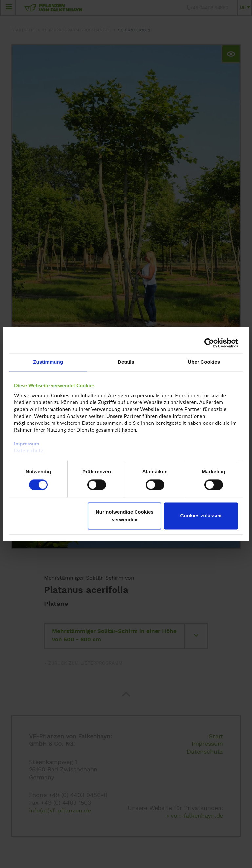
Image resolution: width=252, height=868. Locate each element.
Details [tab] (126, 362)
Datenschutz (29, 450)
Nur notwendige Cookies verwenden (125, 516)
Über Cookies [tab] (204, 362)
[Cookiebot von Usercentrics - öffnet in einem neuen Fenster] (209, 343)
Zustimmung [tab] (48, 362)
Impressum (27, 444)
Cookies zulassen (201, 516)
